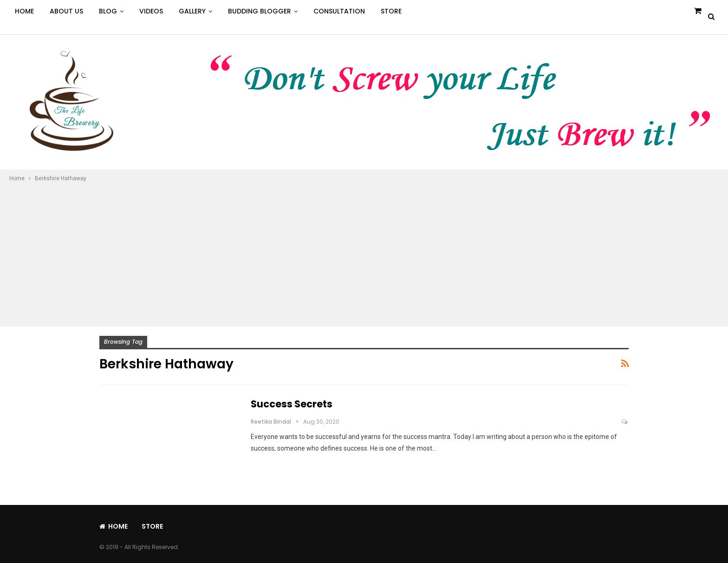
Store (391, 11)
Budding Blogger (260, 11)
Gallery (192, 11)
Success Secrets (292, 404)
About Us (66, 11)
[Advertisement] (364, 253)
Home (24, 11)
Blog (108, 11)
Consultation (339, 11)
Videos (151, 11)
